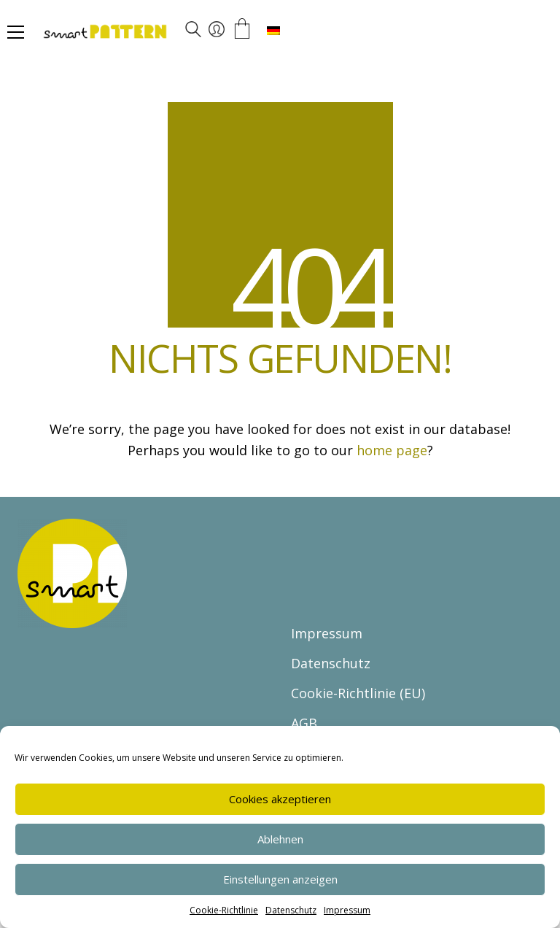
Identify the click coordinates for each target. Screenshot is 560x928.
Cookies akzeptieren (280, 799)
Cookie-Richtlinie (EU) (358, 693)
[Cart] (242, 30)
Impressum (347, 910)
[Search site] (193, 31)
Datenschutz (291, 910)
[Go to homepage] (149, 33)
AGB (304, 723)
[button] (16, 32)
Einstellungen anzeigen (280, 879)
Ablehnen (280, 839)
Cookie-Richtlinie (224, 910)
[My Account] (217, 30)
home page (392, 450)
